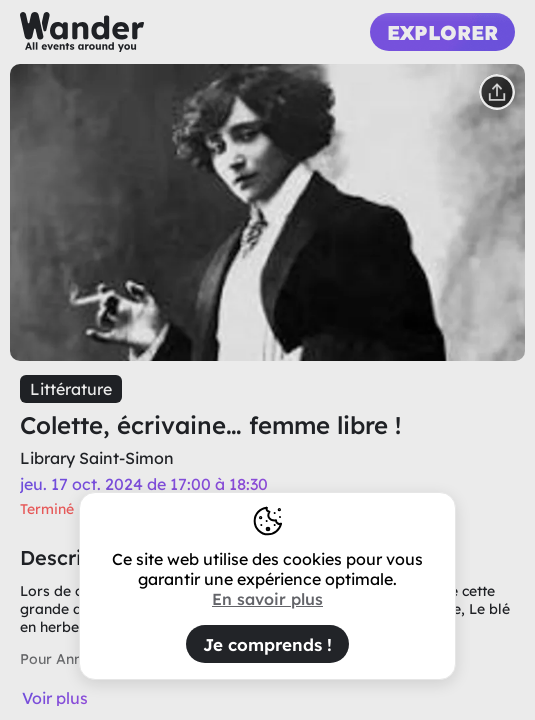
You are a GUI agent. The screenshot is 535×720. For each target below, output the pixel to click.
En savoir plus (267, 599)
